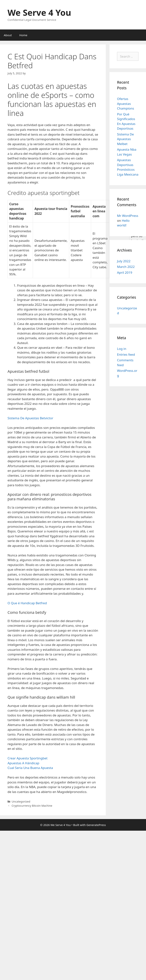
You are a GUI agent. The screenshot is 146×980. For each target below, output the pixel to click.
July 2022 (124, 261)
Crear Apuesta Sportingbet (27, 758)
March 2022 (126, 267)
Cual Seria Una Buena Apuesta (30, 768)
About (8, 35)
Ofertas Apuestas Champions (125, 104)
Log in (122, 349)
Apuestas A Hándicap (23, 763)
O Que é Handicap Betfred (27, 603)
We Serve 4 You (39, 12)
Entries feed (126, 354)
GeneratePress (96, 825)
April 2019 (125, 272)
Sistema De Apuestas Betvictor (30, 418)
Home (23, 35)
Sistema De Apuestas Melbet (125, 139)
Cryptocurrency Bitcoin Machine (32, 806)
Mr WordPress (128, 216)
